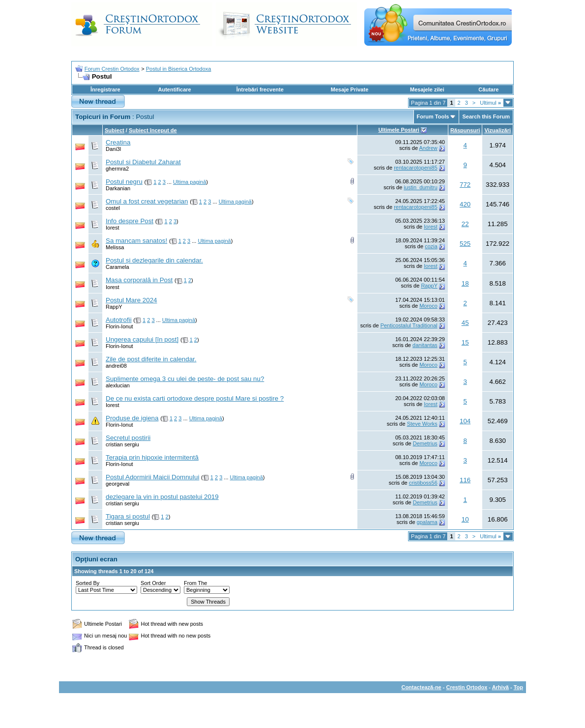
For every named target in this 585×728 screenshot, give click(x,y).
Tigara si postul (128, 516)
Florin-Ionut (119, 326)
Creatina (118, 142)
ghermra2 (117, 169)
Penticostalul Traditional (409, 325)
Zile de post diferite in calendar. (151, 359)
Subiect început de (153, 130)
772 (465, 185)
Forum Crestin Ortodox (112, 69)
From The (195, 583)
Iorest (113, 228)
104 (465, 421)
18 (465, 283)
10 (465, 519)
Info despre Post (130, 221)
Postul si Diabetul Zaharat (143, 162)
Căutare (488, 89)
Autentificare (174, 89)
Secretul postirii (128, 438)
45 (465, 323)
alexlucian (118, 385)
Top (518, 687)
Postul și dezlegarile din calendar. (154, 260)
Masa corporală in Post (139, 280)
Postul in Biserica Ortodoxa (179, 69)
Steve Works (422, 424)
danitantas (425, 345)
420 (465, 204)
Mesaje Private (350, 89)
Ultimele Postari (399, 130)
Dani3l (113, 149)
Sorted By (88, 583)
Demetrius (425, 443)
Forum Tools (433, 116)
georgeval (117, 484)
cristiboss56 (423, 483)
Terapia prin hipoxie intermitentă (152, 457)
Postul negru (124, 182)
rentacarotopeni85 (416, 168)
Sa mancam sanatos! (136, 241)
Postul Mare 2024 (131, 300)
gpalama (427, 522)
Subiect (115, 130)
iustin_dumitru (420, 187)
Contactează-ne (421, 687)
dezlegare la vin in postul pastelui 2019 (162, 497)
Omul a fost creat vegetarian (147, 201)
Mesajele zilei (427, 89)
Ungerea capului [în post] (142, 339)
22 (465, 224)
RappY (429, 286)
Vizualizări (497, 130)
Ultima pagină (190, 182)
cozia (431, 246)
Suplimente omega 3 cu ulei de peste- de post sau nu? (185, 379)
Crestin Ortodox (467, 687)
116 (465, 480)
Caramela (117, 267)
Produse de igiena (132, 418)
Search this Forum (486, 116)
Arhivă (500, 687)
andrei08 (116, 366)
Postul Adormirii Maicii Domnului (152, 477)
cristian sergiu (122, 444)
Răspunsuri (465, 130)
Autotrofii (119, 320)
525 (465, 244)
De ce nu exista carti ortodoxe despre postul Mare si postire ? (195, 398)
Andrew (428, 148)
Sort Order (153, 583)
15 (465, 342)
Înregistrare (105, 89)
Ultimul (490, 103)
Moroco (428, 306)
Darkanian (118, 188)
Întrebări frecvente (260, 89)
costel (113, 208)
